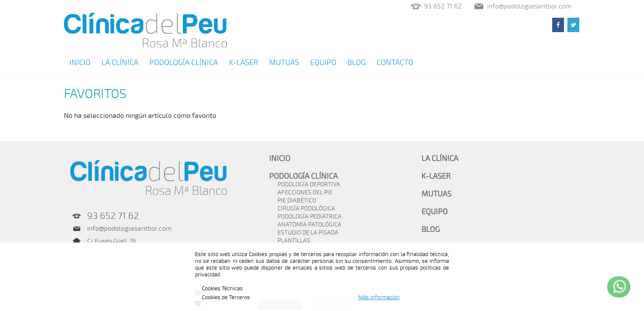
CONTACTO (395, 63)
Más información (379, 297)
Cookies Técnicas (219, 289)
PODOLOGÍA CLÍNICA (184, 63)
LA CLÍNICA (120, 63)
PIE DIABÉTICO (297, 201)
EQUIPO (323, 63)
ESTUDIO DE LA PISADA (308, 233)
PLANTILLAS (294, 241)
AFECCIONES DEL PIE (305, 192)
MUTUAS (284, 63)
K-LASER (244, 63)
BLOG (356, 63)
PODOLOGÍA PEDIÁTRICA (310, 217)
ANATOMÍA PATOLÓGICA (310, 225)
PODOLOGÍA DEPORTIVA (309, 184)
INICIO (80, 63)
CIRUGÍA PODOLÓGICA (306, 209)
